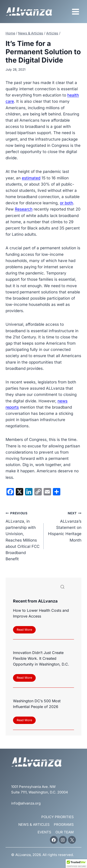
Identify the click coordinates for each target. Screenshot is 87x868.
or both (66, 203)
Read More (26, 630)
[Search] (43, 588)
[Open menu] (75, 12)
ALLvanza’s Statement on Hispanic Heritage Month (65, 526)
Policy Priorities (58, 817)
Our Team (65, 832)
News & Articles (34, 824)
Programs (64, 824)
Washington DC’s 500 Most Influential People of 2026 (37, 704)
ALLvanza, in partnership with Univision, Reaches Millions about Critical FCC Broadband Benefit (23, 536)
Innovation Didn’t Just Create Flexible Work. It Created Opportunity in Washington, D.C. (41, 658)
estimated (31, 178)
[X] (72, 840)
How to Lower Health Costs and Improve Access (41, 613)
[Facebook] (54, 840)
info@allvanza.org (26, 803)
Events (44, 832)
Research (24, 209)
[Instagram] (63, 840)
